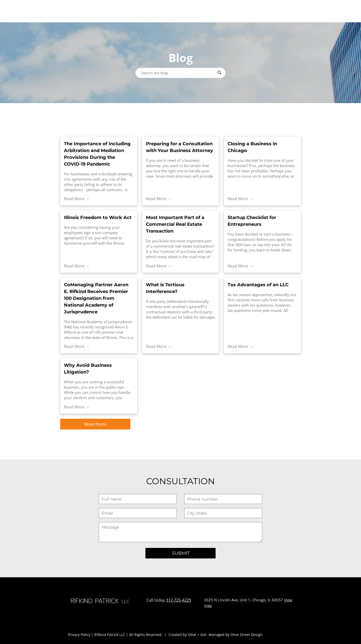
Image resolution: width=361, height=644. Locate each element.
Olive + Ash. (198, 635)
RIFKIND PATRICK (32, 11)
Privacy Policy (79, 635)
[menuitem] (106, 11)
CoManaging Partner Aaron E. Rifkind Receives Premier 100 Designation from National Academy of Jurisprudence (96, 298)
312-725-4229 (178, 600)
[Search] (180, 73)
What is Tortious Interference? (165, 288)
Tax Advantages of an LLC (258, 285)
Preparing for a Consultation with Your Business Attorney (179, 147)
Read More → (77, 199)
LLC (64, 11)
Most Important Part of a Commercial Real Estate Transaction (175, 224)
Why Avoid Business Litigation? (88, 369)
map (208, 605)
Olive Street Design (246, 635)
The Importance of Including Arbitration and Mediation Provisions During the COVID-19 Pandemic (97, 154)
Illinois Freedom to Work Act (98, 218)
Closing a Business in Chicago (252, 147)
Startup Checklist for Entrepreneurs (252, 221)
